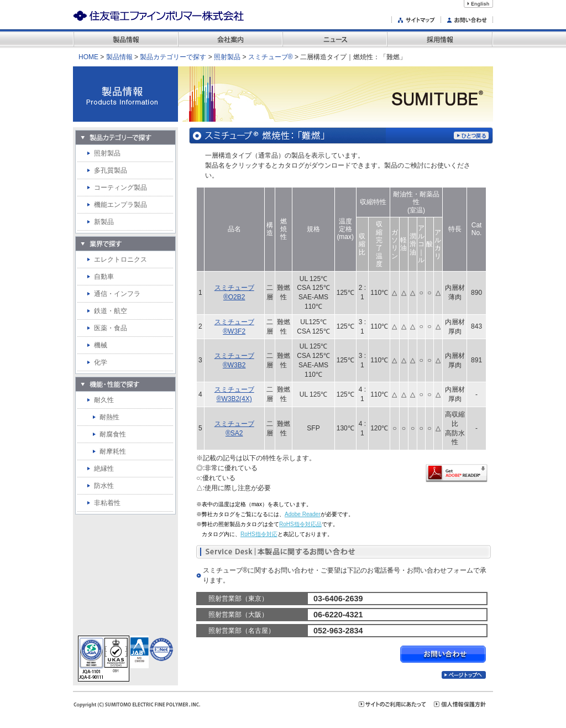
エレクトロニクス (120, 259)
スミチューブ (271, 57)
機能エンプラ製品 (120, 205)
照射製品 (227, 57)
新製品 (104, 222)
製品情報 (125, 39)
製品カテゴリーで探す (173, 57)
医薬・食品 (111, 328)
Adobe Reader (303, 514)
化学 (101, 362)
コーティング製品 (120, 188)
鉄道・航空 (111, 311)
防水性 (104, 486)
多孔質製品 (111, 170)
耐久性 (104, 400)
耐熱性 (109, 417)
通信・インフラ (117, 294)
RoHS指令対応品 (300, 524)
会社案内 (230, 39)
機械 (101, 345)
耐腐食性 (113, 434)
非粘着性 (107, 503)
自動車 (104, 277)
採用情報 (440, 39)
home (88, 57)
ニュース (335, 39)
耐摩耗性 (113, 451)
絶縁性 (104, 469)
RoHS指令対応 (259, 534)
